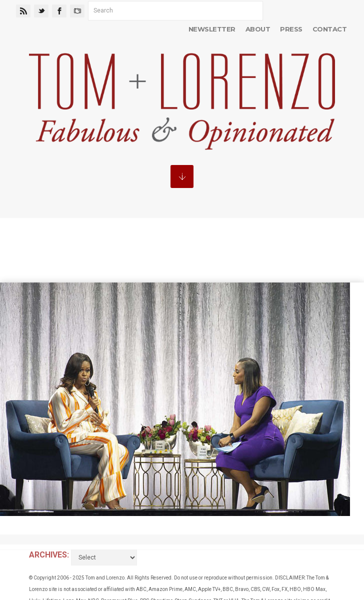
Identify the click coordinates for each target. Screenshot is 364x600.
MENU (182, 176)
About (258, 29)
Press (291, 29)
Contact (329, 29)
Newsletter (212, 29)
